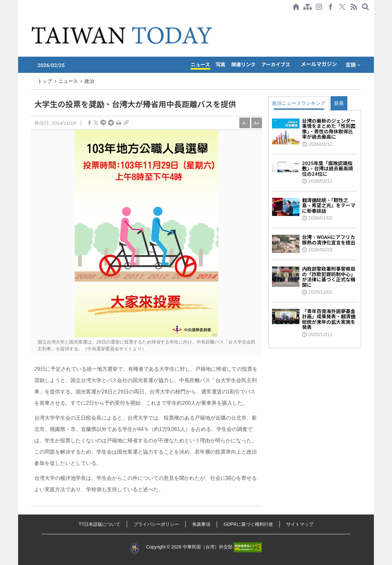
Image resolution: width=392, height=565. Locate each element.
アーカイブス (276, 65)
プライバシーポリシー (156, 524)
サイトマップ (300, 524)
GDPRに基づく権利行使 (248, 524)
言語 (353, 65)
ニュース (200, 65)
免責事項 (201, 524)
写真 (221, 65)
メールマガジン (319, 64)
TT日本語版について (99, 524)
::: (20, 17)
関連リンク (243, 65)
